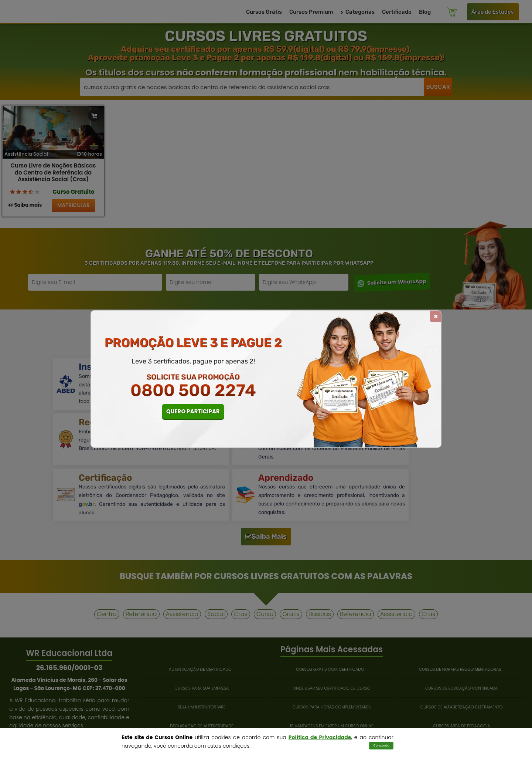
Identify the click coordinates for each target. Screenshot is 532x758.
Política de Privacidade (320, 737)
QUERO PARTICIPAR (193, 411)
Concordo (381, 745)
